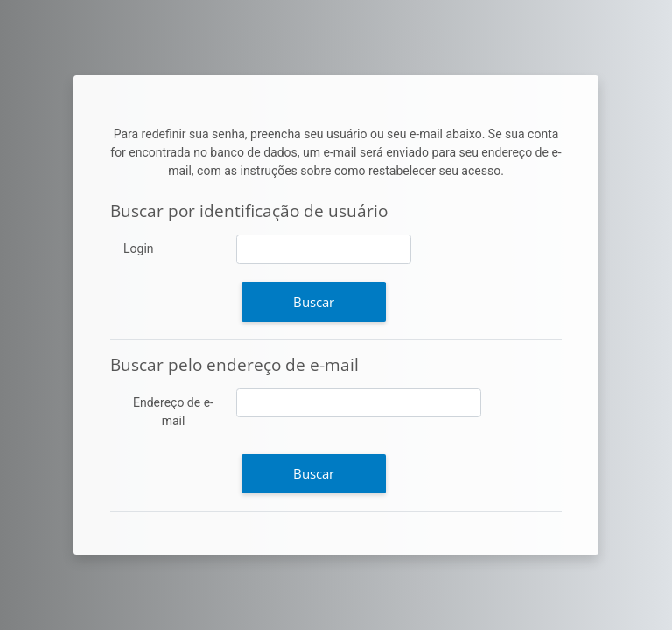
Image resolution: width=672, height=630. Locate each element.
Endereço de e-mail (173, 412)
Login (139, 248)
